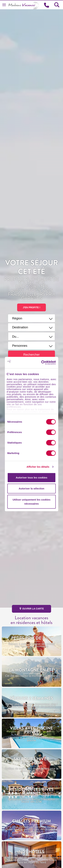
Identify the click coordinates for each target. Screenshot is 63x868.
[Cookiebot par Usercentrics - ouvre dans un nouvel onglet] (47, 363)
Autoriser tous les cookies (32, 478)
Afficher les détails (38, 467)
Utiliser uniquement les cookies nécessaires (32, 502)
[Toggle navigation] (4, 5)
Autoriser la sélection (32, 488)
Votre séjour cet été (32, 267)
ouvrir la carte (31, 609)
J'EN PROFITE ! (32, 307)
